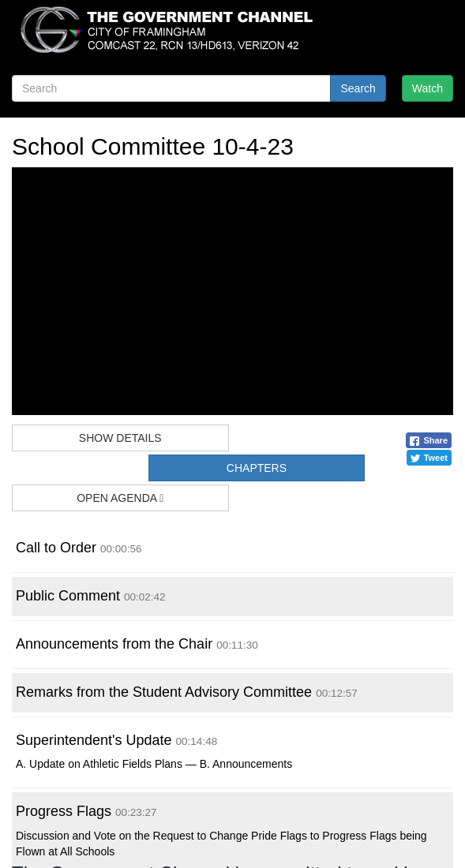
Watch (427, 88)
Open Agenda (120, 498)
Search (358, 88)
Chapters (257, 468)
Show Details (120, 438)
